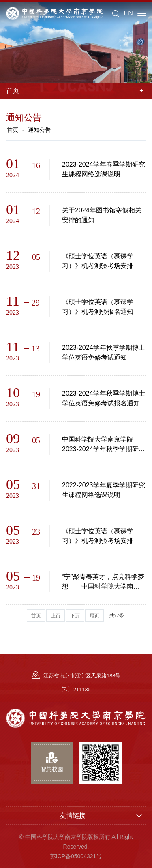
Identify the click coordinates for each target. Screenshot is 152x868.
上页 (56, 616)
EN (128, 13)
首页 (13, 130)
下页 (75, 616)
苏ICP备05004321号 (76, 856)
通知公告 (39, 130)
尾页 (94, 616)
